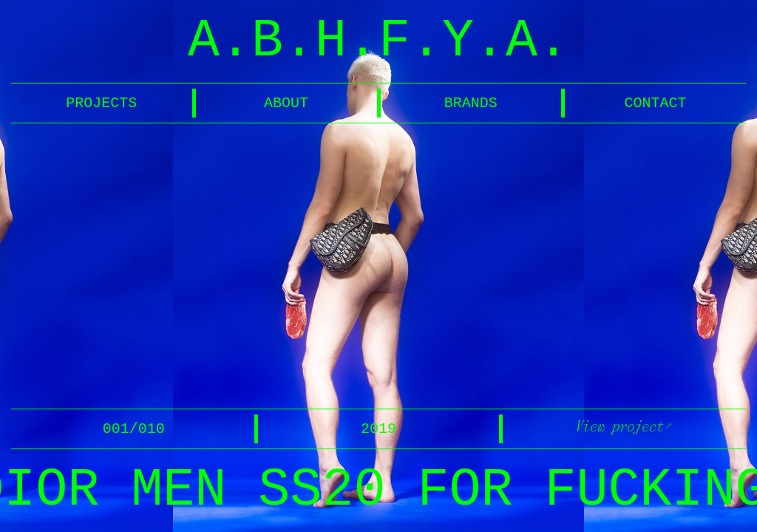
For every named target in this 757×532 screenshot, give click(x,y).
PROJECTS (101, 103)
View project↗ (623, 426)
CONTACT (656, 103)
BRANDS (471, 103)
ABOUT (286, 103)
